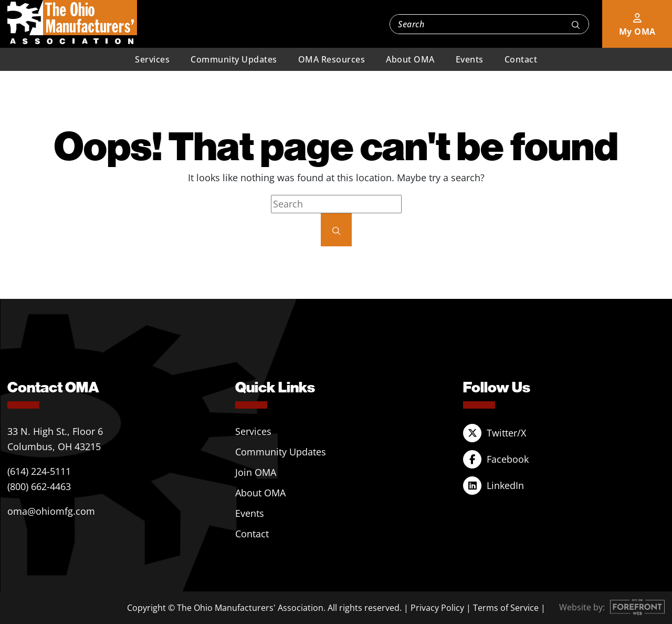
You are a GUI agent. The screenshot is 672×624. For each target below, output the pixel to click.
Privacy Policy (437, 608)
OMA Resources (332, 59)
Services (152, 59)
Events (470, 59)
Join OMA (256, 472)
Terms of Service (506, 608)
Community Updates (234, 59)
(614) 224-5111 (39, 471)
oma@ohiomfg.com (51, 511)
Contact (521, 59)
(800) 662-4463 (39, 486)
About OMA (410, 59)
